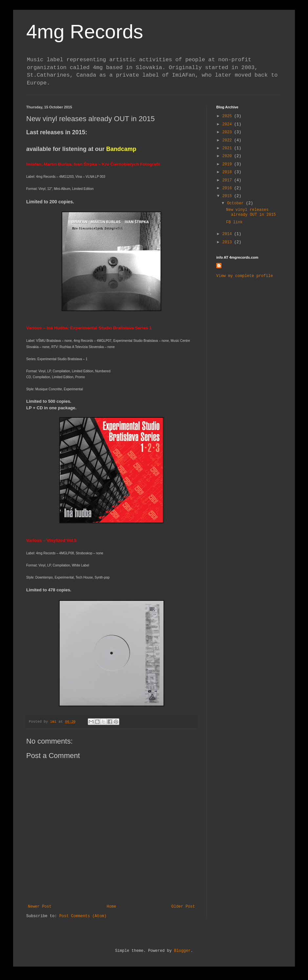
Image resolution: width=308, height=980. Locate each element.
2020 (228, 156)
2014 (228, 234)
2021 (228, 148)
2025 (228, 116)
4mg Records (85, 32)
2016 (228, 188)
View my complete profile (245, 276)
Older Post (183, 907)
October (237, 203)
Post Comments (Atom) (83, 916)
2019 (228, 164)
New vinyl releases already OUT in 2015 (251, 212)
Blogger (182, 951)
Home (112, 907)
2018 (228, 172)
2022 (228, 140)
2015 (228, 196)
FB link (234, 222)
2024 (228, 124)
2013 (228, 242)
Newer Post (40, 907)
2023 (228, 132)
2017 (228, 180)
